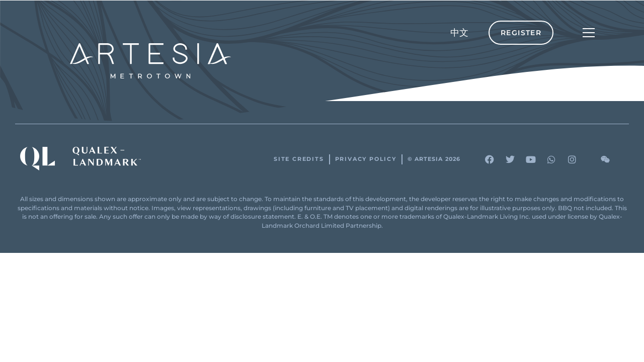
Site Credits (299, 159)
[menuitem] (459, 33)
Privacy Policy (366, 159)
